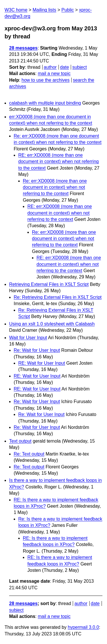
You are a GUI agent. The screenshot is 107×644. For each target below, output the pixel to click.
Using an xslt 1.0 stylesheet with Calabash (52, 324)
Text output (20, 441)
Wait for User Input (28, 338)
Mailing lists (44, 10)
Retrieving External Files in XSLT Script (49, 284)
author (50, 67)
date (64, 67)
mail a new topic (54, 73)
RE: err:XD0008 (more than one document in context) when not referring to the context (58, 162)
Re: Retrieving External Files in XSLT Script (58, 297)
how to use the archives (46, 80)
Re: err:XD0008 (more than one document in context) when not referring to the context (55, 187)
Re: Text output (29, 454)
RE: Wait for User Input (42, 363)
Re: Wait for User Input (37, 350)
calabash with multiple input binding (45, 103)
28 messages (23, 48)
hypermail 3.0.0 (83, 627)
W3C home (16, 10)
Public (68, 10)
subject (79, 67)
